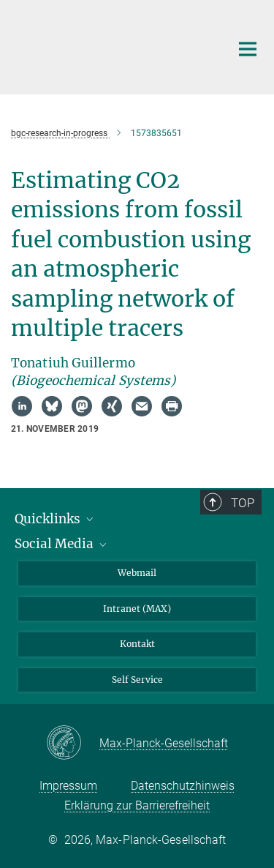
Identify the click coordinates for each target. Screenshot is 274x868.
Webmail (137, 573)
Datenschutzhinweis (183, 786)
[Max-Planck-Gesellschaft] (73, 744)
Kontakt (137, 644)
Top (243, 503)
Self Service (137, 680)
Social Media (62, 544)
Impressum (68, 786)
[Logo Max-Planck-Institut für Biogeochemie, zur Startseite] (110, 45)
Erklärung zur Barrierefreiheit (137, 805)
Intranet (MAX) (137, 609)
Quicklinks (55, 519)
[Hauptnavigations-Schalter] (248, 49)
